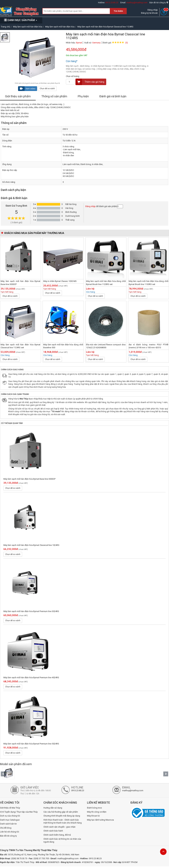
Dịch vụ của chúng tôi (10, 816)
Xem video (27, 89)
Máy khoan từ (93, 816)
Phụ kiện (83, 96)
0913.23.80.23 (112, 3)
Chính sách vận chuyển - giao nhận (59, 827)
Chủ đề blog (6, 828)
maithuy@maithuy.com (137, 3)
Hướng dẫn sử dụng (53, 808)
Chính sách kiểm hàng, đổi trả (57, 835)
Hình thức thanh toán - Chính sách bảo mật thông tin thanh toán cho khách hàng (63, 821)
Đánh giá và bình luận (113, 96)
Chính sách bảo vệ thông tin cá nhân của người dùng (62, 840)
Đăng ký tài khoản (149, 13)
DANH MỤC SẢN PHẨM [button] (21, 20)
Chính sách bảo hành (53, 831)
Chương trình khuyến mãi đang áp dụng (62, 816)
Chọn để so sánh (47, 89)
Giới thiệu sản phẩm (18, 96)
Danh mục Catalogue (10, 820)
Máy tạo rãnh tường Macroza (100, 820)
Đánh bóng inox (94, 808)
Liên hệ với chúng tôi (10, 832)
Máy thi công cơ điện (97, 812)
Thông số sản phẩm (54, 96)
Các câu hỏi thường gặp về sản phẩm (61, 812)
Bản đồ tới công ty (159, 3)
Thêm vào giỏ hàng (90, 82)
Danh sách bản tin (8, 824)
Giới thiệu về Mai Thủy (10, 808)
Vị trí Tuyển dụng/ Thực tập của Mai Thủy (19, 812)
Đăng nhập (153, 10)
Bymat (79, 43)
